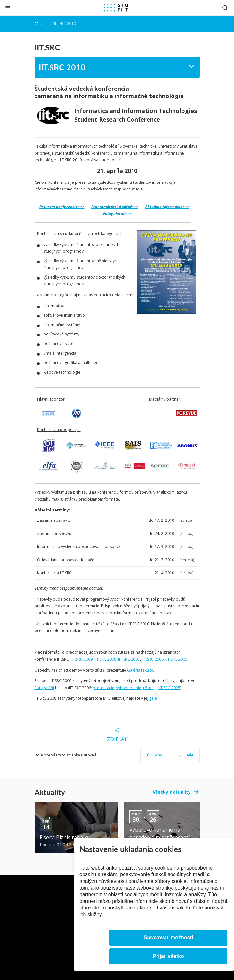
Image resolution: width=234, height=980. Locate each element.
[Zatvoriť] (8, 8)
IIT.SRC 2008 (105, 659)
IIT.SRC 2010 (62, 67)
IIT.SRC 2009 (82, 659)
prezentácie (104, 688)
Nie (186, 755)
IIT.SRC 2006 (153, 659)
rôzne (148, 688)
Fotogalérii (44, 688)
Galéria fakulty (140, 670)
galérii (155, 698)
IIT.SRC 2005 (176, 659)
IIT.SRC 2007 (129, 659)
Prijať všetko (168, 956)
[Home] (36, 24)
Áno (154, 755)
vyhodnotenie (129, 688)
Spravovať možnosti (168, 938)
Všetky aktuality (172, 792)
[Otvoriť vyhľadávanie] (225, 8)
